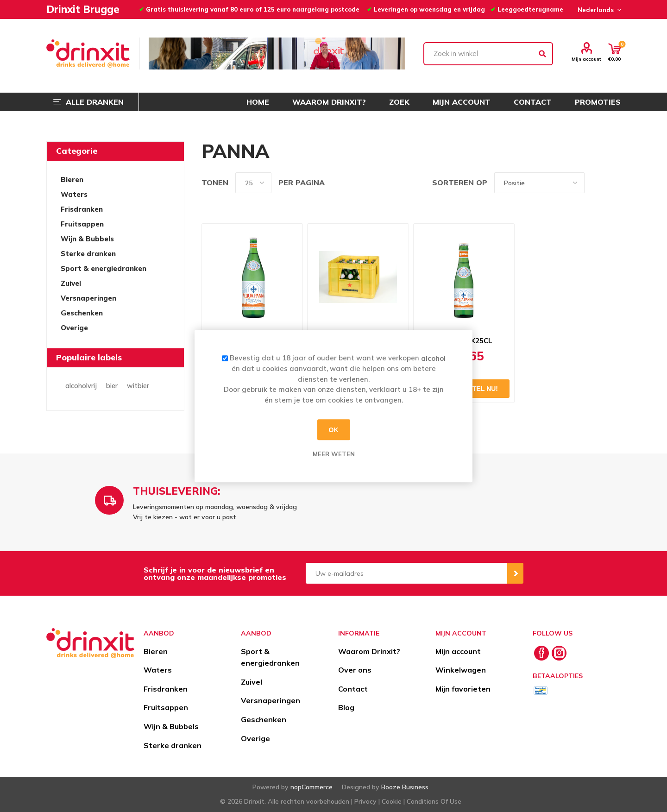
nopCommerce (311, 787)
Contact (353, 689)
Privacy (365, 801)
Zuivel (71, 283)
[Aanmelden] (406, 573)
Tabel (596, 183)
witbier (138, 386)
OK (334, 430)
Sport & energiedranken (104, 268)
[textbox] (488, 54)
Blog (346, 707)
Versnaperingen (88, 298)
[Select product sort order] (539, 183)
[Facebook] (541, 653)
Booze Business (405, 787)
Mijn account (586, 59)
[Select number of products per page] (253, 183)
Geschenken (82, 313)
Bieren (72, 179)
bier (112, 386)
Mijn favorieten (463, 689)
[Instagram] (559, 653)
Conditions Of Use (434, 801)
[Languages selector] (598, 10)
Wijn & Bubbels (87, 239)
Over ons (355, 670)
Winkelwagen (461, 670)
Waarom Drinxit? (369, 651)
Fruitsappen (82, 224)
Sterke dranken (88, 254)
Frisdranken (82, 209)
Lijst (614, 183)
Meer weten (334, 454)
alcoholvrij (81, 386)
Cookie (392, 801)
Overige (74, 328)
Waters (74, 194)
